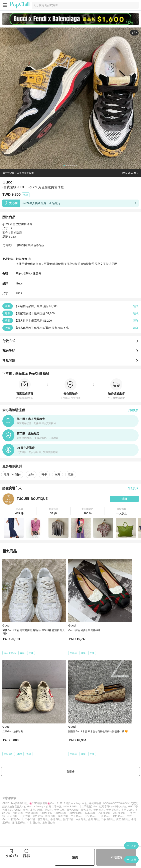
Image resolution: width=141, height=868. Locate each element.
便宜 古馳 (12, 816)
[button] (19, 511)
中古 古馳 (50, 816)
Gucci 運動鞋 (76, 813)
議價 (75, 857)
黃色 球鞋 (99, 810)
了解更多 (133, 410)
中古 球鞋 (81, 819)
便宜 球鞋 (43, 819)
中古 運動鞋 (33, 823)
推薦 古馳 (63, 816)
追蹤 (124, 499)
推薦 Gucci (17, 819)
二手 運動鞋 (107, 819)
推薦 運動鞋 (49, 823)
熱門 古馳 (38, 816)
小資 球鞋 (55, 819)
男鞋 (19, 274)
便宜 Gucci (91, 816)
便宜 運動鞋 (122, 819)
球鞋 (40, 810)
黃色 (25, 810)
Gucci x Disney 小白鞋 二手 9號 (44, 807)
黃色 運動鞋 (113, 810)
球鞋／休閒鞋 (33, 274)
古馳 (10, 810)
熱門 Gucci (119, 816)
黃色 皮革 (86, 810)
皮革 (33, 810)
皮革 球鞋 (90, 813)
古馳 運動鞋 (32, 813)
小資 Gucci (105, 816)
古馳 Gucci (127, 810)
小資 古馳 (25, 816)
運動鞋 (48, 810)
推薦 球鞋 (93, 819)
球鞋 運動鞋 (119, 813)
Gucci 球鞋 (60, 813)
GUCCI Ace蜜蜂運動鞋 (15, 803)
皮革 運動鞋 (104, 813)
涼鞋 (71, 475)
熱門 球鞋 (68, 819)
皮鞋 (31, 475)
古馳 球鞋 (18, 813)
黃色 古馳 (59, 810)
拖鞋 (57, 475)
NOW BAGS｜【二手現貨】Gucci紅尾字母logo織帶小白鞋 (95, 807)
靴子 (44, 475)
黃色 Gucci (73, 810)
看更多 (70, 771)
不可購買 (116, 857)
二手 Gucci (77, 816)
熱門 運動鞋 (18, 823)
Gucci (20, 283)
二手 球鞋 (30, 819)
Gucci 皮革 (46, 813)
